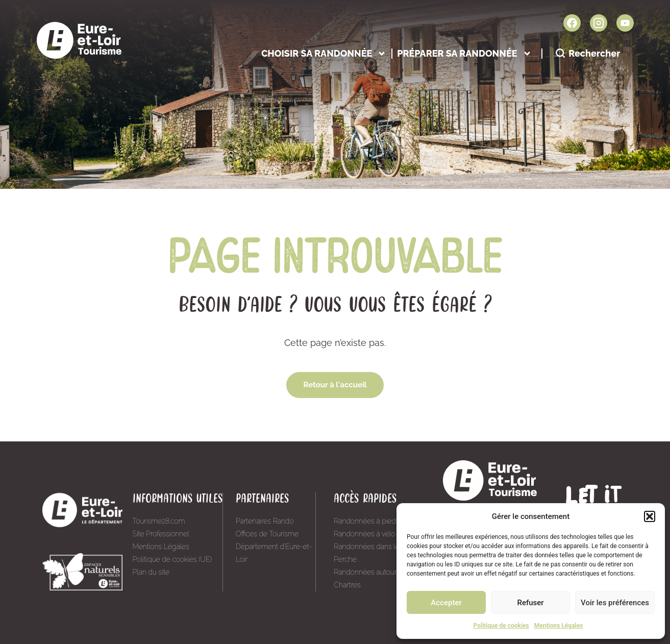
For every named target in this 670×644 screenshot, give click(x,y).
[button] (650, 516)
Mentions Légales (559, 626)
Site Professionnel (161, 534)
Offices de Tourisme (267, 534)
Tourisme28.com (159, 521)
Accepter (446, 603)
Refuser (530, 603)
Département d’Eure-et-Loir (274, 553)
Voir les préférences (615, 603)
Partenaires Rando (265, 521)
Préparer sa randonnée (464, 53)
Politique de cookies (501, 626)
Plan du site (151, 572)
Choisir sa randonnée (324, 53)
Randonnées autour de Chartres (370, 578)
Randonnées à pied (365, 521)
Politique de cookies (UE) (172, 559)
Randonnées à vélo (364, 534)
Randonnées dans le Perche (366, 553)
